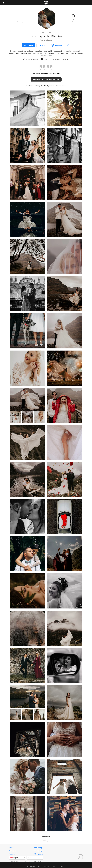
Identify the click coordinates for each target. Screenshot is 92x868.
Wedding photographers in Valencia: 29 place (48, 73)
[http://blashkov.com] (68, 45)
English (14, 855)
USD (29, 855)
